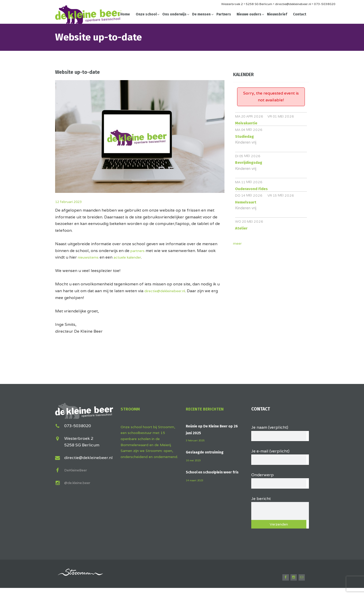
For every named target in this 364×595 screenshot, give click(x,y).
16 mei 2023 (194, 460)
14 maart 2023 (196, 486)
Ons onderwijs (174, 14)
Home (125, 14)
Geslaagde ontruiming (208, 452)
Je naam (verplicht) (280, 432)
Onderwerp (280, 482)
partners (139, 251)
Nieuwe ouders (249, 14)
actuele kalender (133, 257)
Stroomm (132, 409)
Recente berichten (206, 409)
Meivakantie (246, 123)
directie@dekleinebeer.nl (169, 291)
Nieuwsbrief (277, 14)
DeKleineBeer (77, 470)
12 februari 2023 (72, 202)
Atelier (241, 228)
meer (238, 243)
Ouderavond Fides (251, 189)
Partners (224, 14)
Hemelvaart (246, 202)
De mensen (201, 14)
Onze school (146, 14)
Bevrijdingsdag (249, 163)
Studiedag (244, 136)
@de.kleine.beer (80, 482)
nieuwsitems (90, 257)
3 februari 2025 (196, 440)
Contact (300, 14)
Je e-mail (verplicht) (280, 457)
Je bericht (280, 506)
